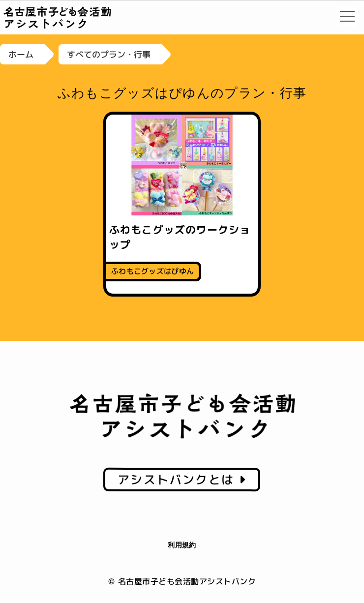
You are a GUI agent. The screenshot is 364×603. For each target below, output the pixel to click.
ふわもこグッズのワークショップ (180, 237)
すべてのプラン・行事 (109, 54)
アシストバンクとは (182, 480)
